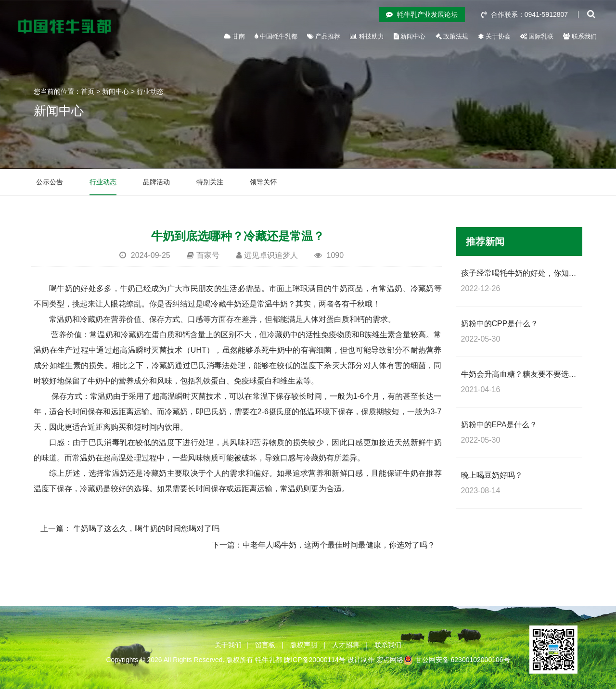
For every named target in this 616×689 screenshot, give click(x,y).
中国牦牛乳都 (276, 36)
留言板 (265, 645)
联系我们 (580, 36)
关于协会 (494, 36)
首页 (88, 91)
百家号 (208, 255)
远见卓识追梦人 (271, 255)
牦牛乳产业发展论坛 (422, 14)
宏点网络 (390, 660)
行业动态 (150, 91)
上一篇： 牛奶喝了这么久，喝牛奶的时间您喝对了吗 (130, 529)
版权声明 (304, 645)
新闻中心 (410, 36)
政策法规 (452, 36)
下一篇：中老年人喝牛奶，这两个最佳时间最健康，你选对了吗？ (323, 545)
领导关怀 (263, 182)
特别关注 (210, 182)
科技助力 (367, 36)
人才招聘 (346, 645)
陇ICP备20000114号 (315, 660)
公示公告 (50, 182)
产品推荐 (324, 36)
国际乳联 (537, 36)
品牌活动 (156, 182)
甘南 (234, 36)
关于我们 (228, 645)
